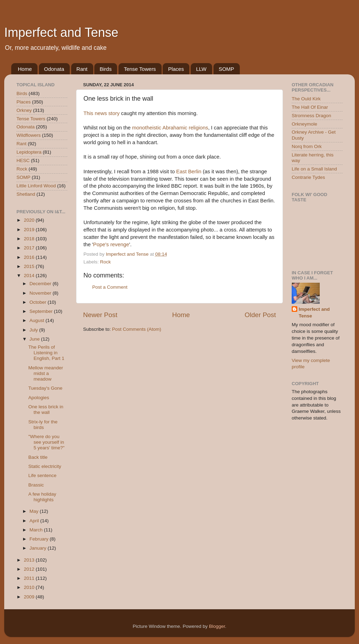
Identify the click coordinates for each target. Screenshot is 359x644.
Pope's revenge (111, 244)
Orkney (24, 110)
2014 (30, 276)
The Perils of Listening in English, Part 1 (46, 353)
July (34, 330)
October (39, 302)
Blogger (217, 626)
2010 (30, 587)
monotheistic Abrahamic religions (170, 128)
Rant (82, 69)
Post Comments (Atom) (137, 329)
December (41, 284)
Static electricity (45, 466)
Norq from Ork (307, 146)
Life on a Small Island (314, 169)
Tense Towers (140, 69)
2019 (30, 230)
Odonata (54, 69)
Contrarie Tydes (308, 177)
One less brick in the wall (46, 410)
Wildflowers (29, 135)
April (35, 521)
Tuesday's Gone (45, 388)
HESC (23, 160)
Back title (38, 457)
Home (25, 69)
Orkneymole (304, 124)
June (35, 339)
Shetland (26, 194)
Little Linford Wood (36, 186)
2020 (30, 220)
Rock (105, 262)
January (39, 548)
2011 (30, 578)
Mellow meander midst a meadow (46, 373)
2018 (30, 239)
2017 (30, 248)
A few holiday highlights (42, 497)
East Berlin (189, 172)
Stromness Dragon (311, 116)
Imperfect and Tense (61, 32)
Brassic (36, 485)
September (42, 311)
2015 (30, 266)
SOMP (226, 69)
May (35, 511)
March (37, 530)
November (41, 293)
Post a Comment (110, 287)
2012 (30, 569)
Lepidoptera (29, 152)
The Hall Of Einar (310, 107)
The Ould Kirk (306, 99)
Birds (106, 69)
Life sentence (42, 475)
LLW (201, 69)
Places (176, 69)
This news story (101, 113)
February (40, 539)
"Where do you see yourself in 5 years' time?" (46, 442)
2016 (30, 257)
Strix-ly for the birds (43, 425)
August (38, 320)
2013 (30, 560)
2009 (30, 597)
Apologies (39, 398)
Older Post (260, 315)
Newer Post (100, 315)
